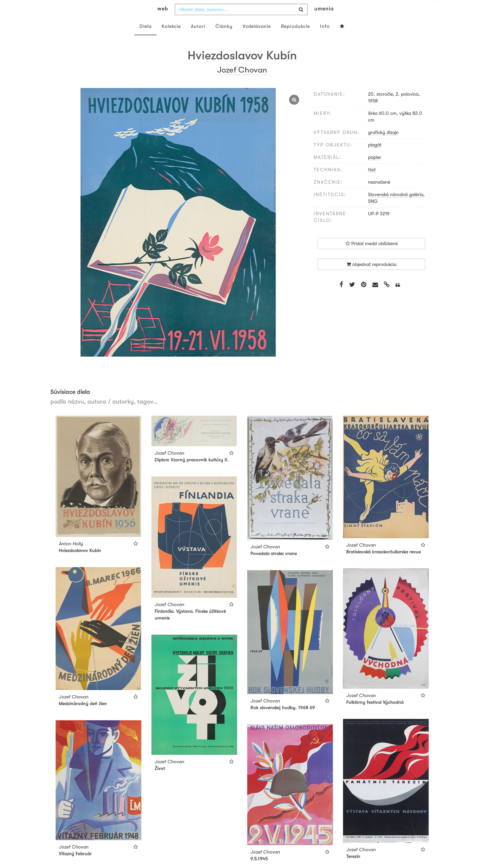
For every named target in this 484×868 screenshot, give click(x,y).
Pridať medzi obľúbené (372, 257)
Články (224, 40)
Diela (146, 40)
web (163, 22)
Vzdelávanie (257, 40)
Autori (198, 40)
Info (325, 40)
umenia (324, 22)
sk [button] (434, 10)
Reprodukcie (295, 40)
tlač (372, 183)
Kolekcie (171, 40)
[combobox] (241, 23)
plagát (375, 158)
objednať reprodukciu (372, 278)
